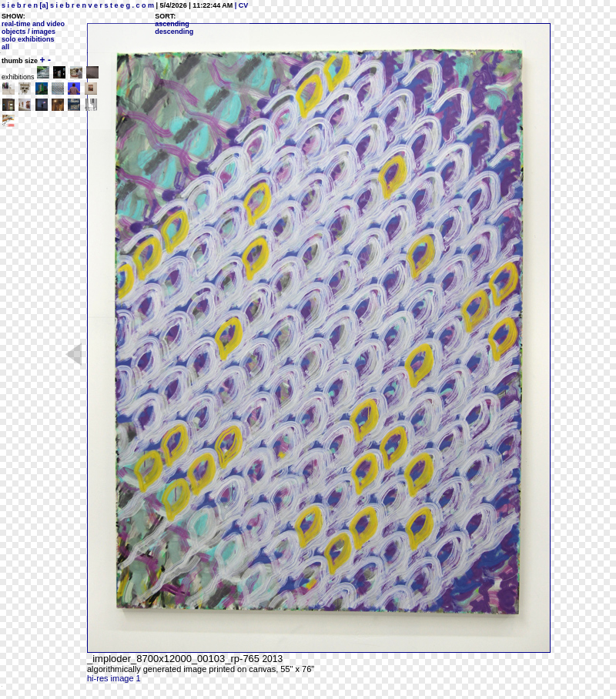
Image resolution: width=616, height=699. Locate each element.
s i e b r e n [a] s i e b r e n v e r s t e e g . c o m (78, 5)
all (5, 47)
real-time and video (33, 24)
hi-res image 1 (114, 678)
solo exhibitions (28, 39)
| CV (240, 5)
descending (174, 32)
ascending (172, 24)
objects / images (28, 32)
